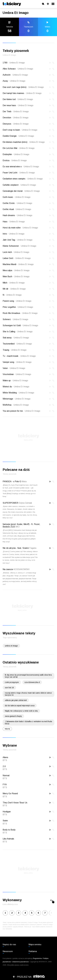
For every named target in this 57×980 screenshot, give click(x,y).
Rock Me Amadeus (20, 313)
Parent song (17, 301)
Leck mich (16, 252)
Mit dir (14, 289)
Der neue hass (18, 105)
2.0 (4, 766)
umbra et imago (11, 646)
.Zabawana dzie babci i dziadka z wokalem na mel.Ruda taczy (28, 722)
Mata (24, 481)
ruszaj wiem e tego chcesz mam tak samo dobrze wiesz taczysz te (28, 694)
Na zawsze (8, 569)
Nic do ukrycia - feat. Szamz (16, 548)
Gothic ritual (17, 209)
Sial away (16, 338)
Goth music (17, 197)
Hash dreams (17, 215)
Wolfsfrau (16, 405)
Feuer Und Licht (19, 173)
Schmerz (15, 319)
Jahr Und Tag (18, 240)
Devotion (16, 118)
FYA (5, 784)
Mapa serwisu (35, 944)
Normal (6, 775)
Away (14, 81)
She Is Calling (18, 332)
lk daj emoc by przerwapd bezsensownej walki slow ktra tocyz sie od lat (28, 676)
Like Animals (8, 839)
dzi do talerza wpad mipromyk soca (20, 706)
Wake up (15, 381)
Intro (14, 234)
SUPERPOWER (10, 503)
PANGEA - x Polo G (12, 481)
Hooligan (7, 812)
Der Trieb (16, 111)
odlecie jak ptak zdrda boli (16, 700)
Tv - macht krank (19, 356)
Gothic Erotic (17, 203)
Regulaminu (37, 958)
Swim (5, 821)
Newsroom (8, 951)
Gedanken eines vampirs (23, 179)
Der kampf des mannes (22, 93)
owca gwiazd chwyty (13, 716)
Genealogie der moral (21, 191)
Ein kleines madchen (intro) (24, 142)
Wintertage (17, 399)
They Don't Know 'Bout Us (15, 803)
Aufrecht (15, 75)
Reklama (33, 951)
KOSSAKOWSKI (22, 569)
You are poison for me (21, 411)
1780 (14, 63)
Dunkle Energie (18, 136)
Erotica (15, 160)
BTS (5, 760)
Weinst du (16, 387)
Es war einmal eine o (21, 167)
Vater (14, 368)
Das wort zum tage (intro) (23, 87)
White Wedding (18, 393)
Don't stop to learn (20, 130)
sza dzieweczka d (32, 682)
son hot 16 (9, 688)
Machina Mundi (18, 264)
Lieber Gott (17, 258)
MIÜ (18, 527)
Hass (14, 222)
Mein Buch (16, 276)
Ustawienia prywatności (20, 962)
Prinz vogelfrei (18, 307)
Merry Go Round (10, 793)
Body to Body (9, 830)
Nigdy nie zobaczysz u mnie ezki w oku (21, 711)
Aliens (5, 757)
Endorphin (16, 154)
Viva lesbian (17, 374)
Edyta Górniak (25, 503)
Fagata (33, 548)
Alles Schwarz (18, 69)
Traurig (15, 350)
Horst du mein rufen (20, 228)
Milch (14, 283)
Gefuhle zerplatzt (19, 185)
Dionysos (16, 124)
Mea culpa (16, 270)
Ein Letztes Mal (19, 148)
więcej (7, 729)
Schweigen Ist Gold (20, 325)
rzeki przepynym (12, 682)
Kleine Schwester (19, 246)
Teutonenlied (17, 344)
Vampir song (17, 362)
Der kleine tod (18, 99)
